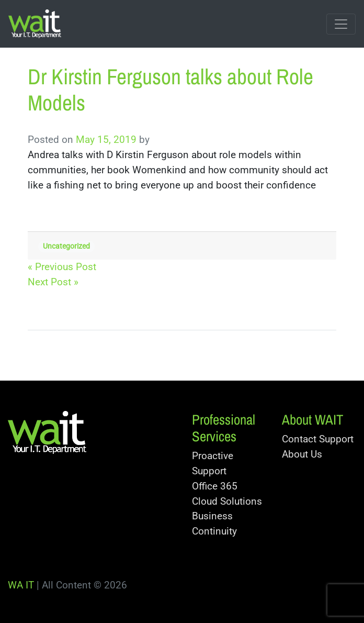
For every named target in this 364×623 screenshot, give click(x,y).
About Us (302, 454)
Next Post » (53, 282)
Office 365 (215, 486)
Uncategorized (66, 246)
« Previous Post (62, 267)
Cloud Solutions (227, 501)
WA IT (21, 585)
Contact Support (318, 439)
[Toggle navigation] (341, 24)
